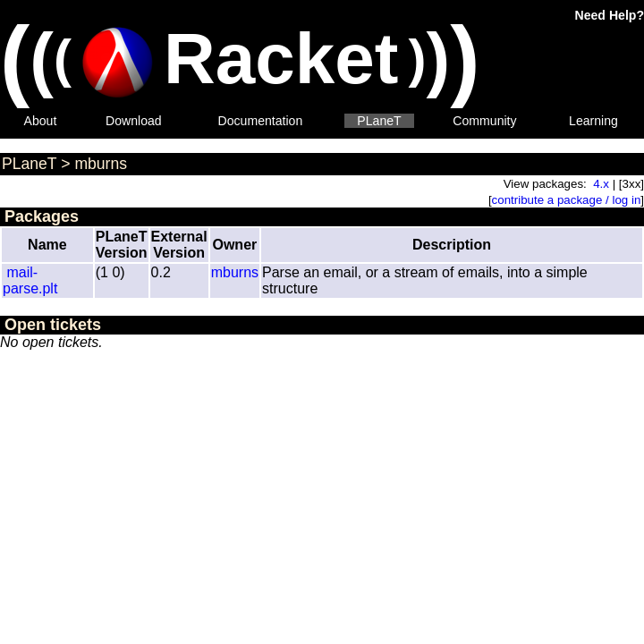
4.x (601, 184)
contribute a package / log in (567, 200)
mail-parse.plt (30, 280)
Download (134, 121)
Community (484, 121)
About (41, 121)
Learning (593, 121)
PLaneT (379, 121)
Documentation (261, 121)
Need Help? (610, 15)
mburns (101, 164)
